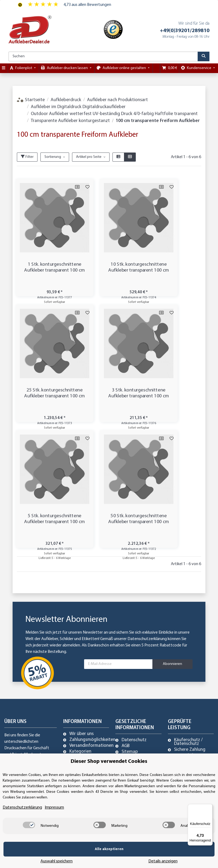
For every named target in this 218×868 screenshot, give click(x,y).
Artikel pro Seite (89, 157)
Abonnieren (172, 538)
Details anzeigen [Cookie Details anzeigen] (184, 857)
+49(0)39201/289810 (185, 31)
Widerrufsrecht (136, 644)
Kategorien (80, 626)
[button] (118, 157)
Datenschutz (134, 614)
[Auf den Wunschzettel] (68, 187)
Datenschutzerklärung (147, 513)
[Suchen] (103, 56)
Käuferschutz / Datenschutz (188, 616)
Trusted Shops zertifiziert (188, 632)
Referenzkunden (138, 632)
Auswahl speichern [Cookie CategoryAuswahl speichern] (121, 857)
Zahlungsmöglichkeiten (92, 614)
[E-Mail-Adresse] (118, 538)
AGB (126, 620)
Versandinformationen (91, 620)
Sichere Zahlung (190, 624)
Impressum (132, 638)
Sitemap (130, 626)
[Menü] (209, 807)
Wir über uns (82, 608)
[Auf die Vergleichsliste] (58, 187)
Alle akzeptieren (46, 857)
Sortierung (53, 157)
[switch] (29, 833)
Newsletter (80, 632)
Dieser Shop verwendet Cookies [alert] (109, 770)
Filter (27, 157)
